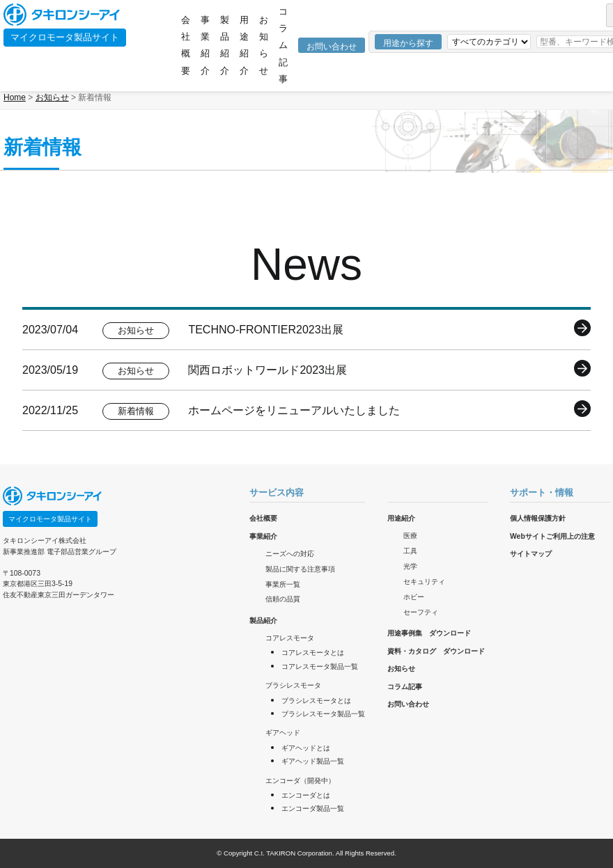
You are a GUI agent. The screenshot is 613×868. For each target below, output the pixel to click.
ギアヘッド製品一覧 (313, 761)
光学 (410, 566)
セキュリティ (424, 582)
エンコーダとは (306, 795)
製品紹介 (225, 45)
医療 (410, 536)
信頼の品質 (283, 599)
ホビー (414, 597)
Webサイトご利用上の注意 (552, 536)
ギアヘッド (283, 733)
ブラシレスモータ (293, 685)
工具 (410, 551)
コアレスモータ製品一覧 (320, 666)
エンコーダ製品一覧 (313, 808)
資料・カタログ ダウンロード (436, 651)
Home (15, 97)
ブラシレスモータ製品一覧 (323, 714)
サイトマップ (531, 554)
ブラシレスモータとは (316, 701)
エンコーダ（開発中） (300, 781)
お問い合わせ (332, 47)
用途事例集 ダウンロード (429, 633)
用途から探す (408, 43)
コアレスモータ (290, 638)
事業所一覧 (283, 584)
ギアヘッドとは (306, 748)
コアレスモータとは (313, 653)
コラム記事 (283, 45)
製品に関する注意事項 (300, 569)
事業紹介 (205, 45)
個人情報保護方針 (538, 518)
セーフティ (421, 612)
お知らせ (264, 45)
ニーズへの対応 (290, 554)
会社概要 (186, 45)
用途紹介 (244, 45)
